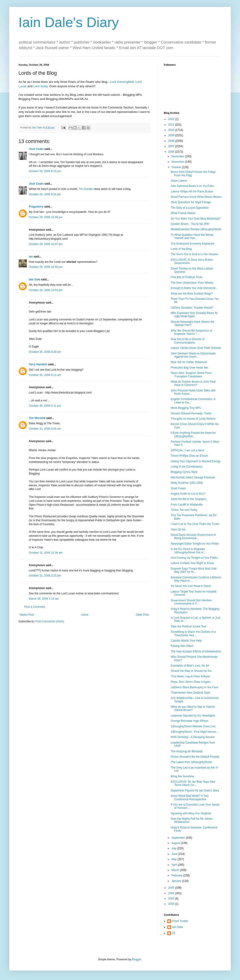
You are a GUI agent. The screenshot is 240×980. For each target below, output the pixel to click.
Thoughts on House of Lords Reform (193, 419)
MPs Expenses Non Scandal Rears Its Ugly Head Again (194, 315)
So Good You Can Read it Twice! (191, 586)
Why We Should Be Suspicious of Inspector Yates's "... (191, 332)
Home (85, 615)
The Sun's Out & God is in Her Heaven (195, 254)
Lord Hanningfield (122, 82)
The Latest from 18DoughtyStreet (191, 762)
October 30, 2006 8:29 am (45, 352)
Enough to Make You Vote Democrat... (194, 288)
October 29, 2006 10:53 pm (46, 290)
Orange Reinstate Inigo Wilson (190, 721)
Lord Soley (41, 86)
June (175, 854)
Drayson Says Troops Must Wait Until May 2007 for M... (194, 570)
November (178, 162)
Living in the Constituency (187, 467)
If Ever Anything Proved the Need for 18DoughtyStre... (193, 434)
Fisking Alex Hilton (182, 646)
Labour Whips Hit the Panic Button (192, 192)
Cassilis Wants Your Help (186, 641)
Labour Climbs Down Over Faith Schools (196, 348)
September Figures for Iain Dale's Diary (195, 791)
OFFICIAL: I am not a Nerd (187, 450)
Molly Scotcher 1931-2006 (187, 483)
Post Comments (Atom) (50, 621)
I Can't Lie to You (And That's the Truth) (195, 524)
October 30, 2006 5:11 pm (45, 406)
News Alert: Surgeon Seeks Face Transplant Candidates (191, 375)
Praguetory (36, 207)
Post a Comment (34, 607)
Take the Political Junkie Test (188, 626)
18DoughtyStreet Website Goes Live (193, 726)
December (178, 156)
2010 (172, 130)
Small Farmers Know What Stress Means (196, 197)
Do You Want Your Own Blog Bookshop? (196, 219)
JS (174, 933)
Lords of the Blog (181, 249)
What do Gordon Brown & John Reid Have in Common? (193, 383)
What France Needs (183, 213)
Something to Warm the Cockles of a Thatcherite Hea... (193, 633)
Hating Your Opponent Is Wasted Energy (196, 461)
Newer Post (27, 615)
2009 (172, 135)
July (174, 848)
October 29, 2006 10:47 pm (46, 244)
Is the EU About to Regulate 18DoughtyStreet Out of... (188, 551)
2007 (172, 146)
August (176, 843)
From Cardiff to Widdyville (187, 505)
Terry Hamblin (38, 364)
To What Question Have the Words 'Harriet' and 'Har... (192, 236)
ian (31, 257)
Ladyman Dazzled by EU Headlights (193, 716)
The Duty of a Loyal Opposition (190, 208)
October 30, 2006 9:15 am (45, 375)
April (175, 865)
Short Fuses (178, 488)
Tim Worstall (37, 418)
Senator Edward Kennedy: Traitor (191, 413)
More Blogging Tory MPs (186, 408)
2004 (172, 893)
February (177, 875)
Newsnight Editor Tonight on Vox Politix (195, 544)
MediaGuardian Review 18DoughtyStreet (196, 229)
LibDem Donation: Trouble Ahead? (192, 308)
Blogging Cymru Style (184, 472)
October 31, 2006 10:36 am (46, 553)
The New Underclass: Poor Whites (192, 283)
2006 (172, 152)
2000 (172, 904)
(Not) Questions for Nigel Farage (191, 202)
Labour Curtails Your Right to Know (192, 563)
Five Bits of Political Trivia (186, 277)
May (174, 859)
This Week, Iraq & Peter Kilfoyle (190, 676)
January (177, 881)
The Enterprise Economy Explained (192, 244)
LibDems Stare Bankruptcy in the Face (194, 687)
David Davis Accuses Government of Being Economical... (193, 537)
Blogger (136, 959)
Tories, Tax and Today (184, 510)
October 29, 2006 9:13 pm (45, 171)
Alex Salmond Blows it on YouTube (192, 186)
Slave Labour (179, 181)
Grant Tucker (180, 921)
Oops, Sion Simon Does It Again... (192, 682)
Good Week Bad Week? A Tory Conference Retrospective (190, 797)
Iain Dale (34, 279)
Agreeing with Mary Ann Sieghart (191, 813)
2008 (172, 141)
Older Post (142, 615)
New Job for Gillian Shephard (189, 362)
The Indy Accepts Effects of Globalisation (196, 651)
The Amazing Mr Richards (187, 751)
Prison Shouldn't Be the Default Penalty (195, 757)
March (176, 870)
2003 (172, 899)
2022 (172, 119)
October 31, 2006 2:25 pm (45, 576)
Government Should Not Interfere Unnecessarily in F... (191, 602)
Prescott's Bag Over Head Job (189, 368)
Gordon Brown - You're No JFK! (190, 224)
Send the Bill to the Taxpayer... (189, 499)
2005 (172, 888)
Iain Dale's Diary (69, 22)
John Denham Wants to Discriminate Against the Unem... (193, 355)
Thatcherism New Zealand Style (190, 693)
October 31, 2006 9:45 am (45, 429)
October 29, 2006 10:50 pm (46, 267)
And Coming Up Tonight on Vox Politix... (195, 558)
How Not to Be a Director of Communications (188, 341)
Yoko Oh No (178, 530)
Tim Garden (86, 189)
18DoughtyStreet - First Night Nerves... (195, 732)
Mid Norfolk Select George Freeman (193, 478)
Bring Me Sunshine (182, 776)
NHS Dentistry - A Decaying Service (193, 737)
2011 (172, 125)
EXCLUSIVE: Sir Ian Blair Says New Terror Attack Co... (193, 783)
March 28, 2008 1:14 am (44, 599)
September (179, 838)
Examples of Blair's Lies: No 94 (190, 666)
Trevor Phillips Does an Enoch (189, 456)
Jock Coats (36, 149)
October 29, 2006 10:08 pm (46, 217)
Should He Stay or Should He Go (191, 671)
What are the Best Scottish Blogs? (192, 294)
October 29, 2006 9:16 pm (45, 194)
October (177, 167)
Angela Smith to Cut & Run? (188, 494)
